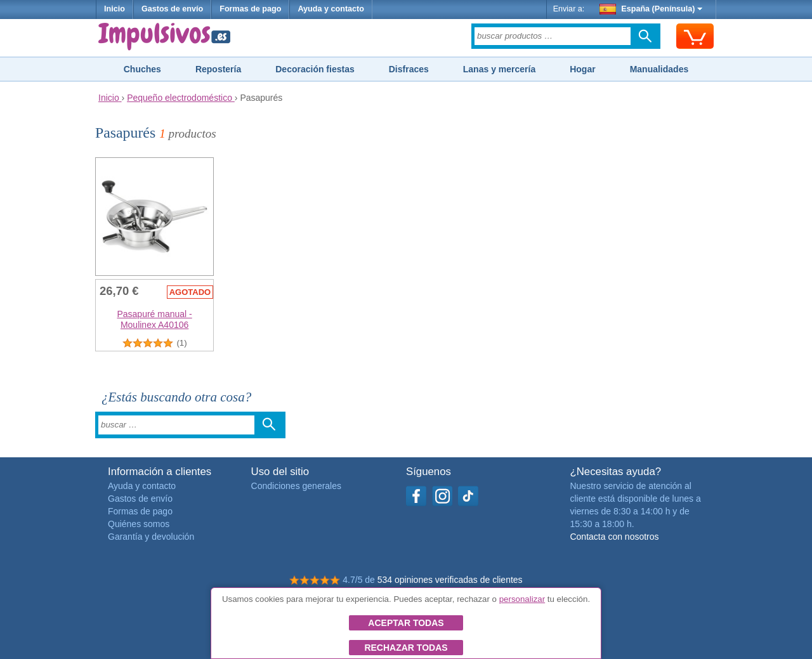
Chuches (142, 69)
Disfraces (409, 69)
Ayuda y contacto (331, 9)
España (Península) (651, 9)
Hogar (582, 69)
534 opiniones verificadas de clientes (450, 580)
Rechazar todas (406, 648)
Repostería (218, 69)
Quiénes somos (139, 524)
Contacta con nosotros (614, 537)
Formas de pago (250, 9)
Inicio (115, 9)
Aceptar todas (406, 623)
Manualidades (659, 69)
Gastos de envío (172, 9)
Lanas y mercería (499, 69)
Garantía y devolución (151, 537)
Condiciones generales (296, 486)
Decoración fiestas (315, 69)
